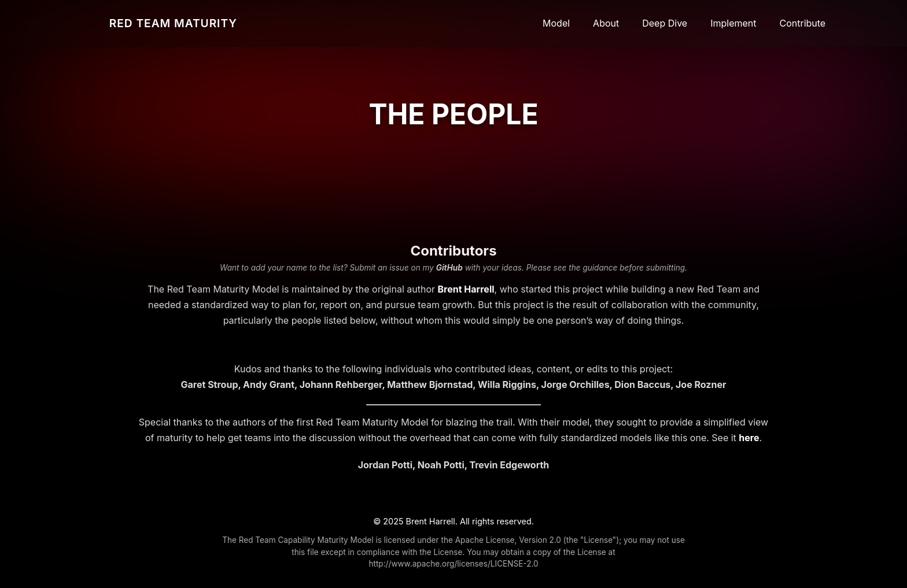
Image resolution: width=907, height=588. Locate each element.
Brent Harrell (466, 289)
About (606, 23)
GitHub (449, 268)
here (749, 438)
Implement (733, 23)
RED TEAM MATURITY (173, 23)
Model (556, 23)
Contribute (803, 23)
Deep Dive (665, 23)
